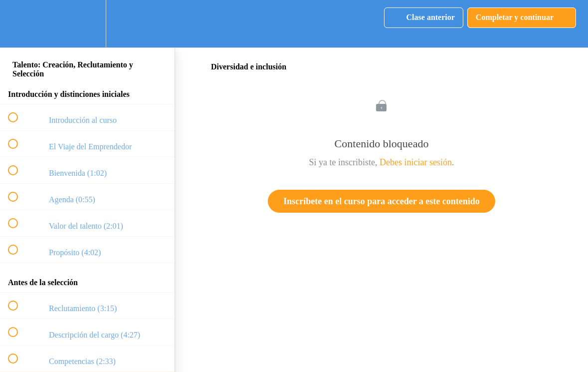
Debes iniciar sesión (416, 162)
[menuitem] (87, 24)
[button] (18, 24)
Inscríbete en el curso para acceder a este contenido (382, 201)
